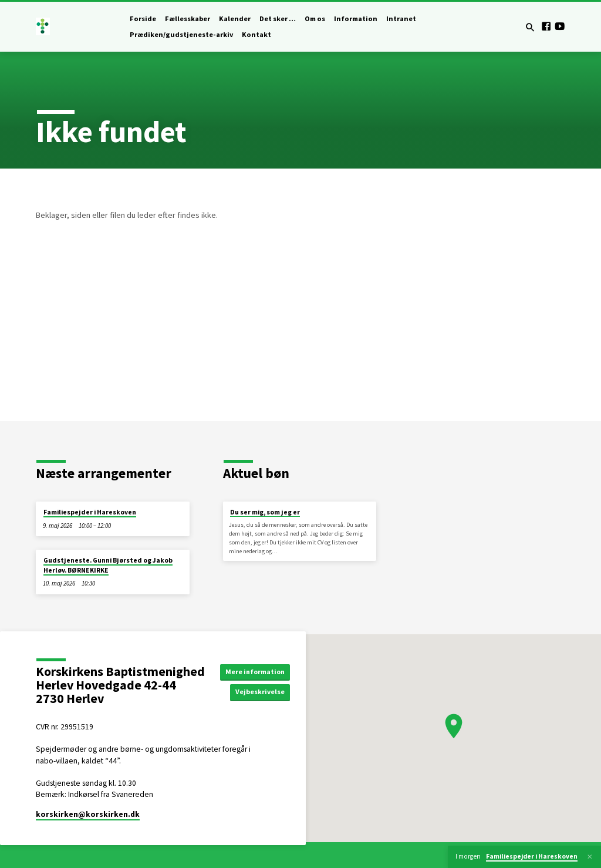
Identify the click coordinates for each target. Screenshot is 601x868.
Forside (143, 18)
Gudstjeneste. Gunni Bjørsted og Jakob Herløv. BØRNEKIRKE (108, 565)
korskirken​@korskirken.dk (88, 814)
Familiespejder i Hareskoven (90, 512)
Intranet (401, 18)
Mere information (257, 672)
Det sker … (278, 18)
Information (356, 18)
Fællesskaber (188, 18)
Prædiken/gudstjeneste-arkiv (181, 34)
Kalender (235, 18)
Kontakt (256, 34)
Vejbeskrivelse (264, 692)
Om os (315, 18)
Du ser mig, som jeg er (265, 512)
